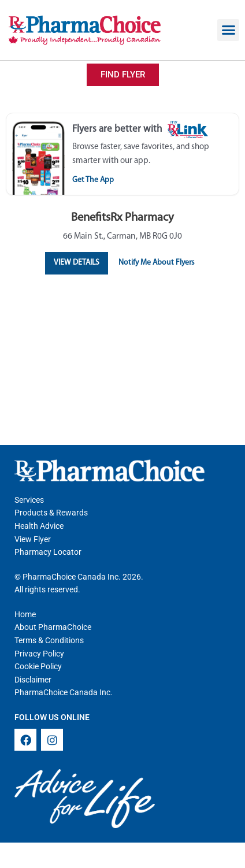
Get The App (93, 180)
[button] (228, 30)
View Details (77, 263)
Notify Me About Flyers (156, 263)
